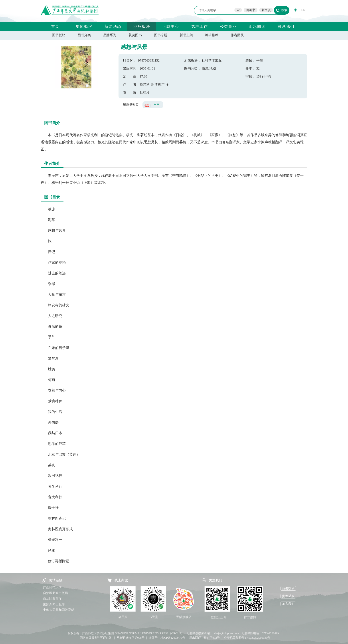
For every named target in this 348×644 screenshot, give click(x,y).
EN (303, 10)
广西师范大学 (52, 587)
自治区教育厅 (52, 599)
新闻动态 (113, 27)
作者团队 (237, 35)
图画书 (251, 10)
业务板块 (142, 27)
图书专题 (161, 35)
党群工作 (200, 27)
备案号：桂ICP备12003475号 (167, 638)
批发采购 (288, 596)
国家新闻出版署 (54, 604)
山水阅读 (257, 27)
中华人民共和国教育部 (59, 610)
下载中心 (171, 27)
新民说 (266, 10)
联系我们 (286, 27)
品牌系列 (110, 35)
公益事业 (228, 27)
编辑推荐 (212, 35)
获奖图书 (135, 35)
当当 (157, 105)
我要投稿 (288, 588)
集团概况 (84, 27)
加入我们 (288, 604)
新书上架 (186, 35)
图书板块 (59, 35)
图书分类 (84, 35)
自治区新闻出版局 (55, 593)
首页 (55, 27)
